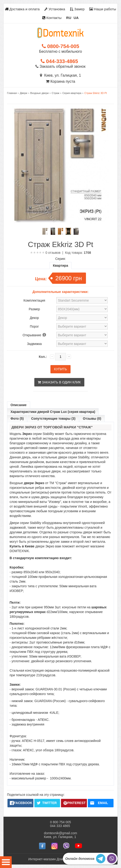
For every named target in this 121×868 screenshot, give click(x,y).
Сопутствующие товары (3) (53, 419)
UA (76, 18)
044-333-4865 (59, 61)
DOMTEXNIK (19, 551)
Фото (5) (17, 419)
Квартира (61, 266)
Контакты (52, 18)
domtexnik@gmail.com (60, 833)
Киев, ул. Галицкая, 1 (60, 75)
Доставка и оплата (22, 9)
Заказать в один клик (59, 382)
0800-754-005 (60, 46)
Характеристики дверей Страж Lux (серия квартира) (53, 412)
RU (69, 18)
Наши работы (103, 9)
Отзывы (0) (92, 419)
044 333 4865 (60, 826)
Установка (55, 9)
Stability (48, 434)
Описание (19, 405)
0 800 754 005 (60, 822)
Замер (77, 9)
